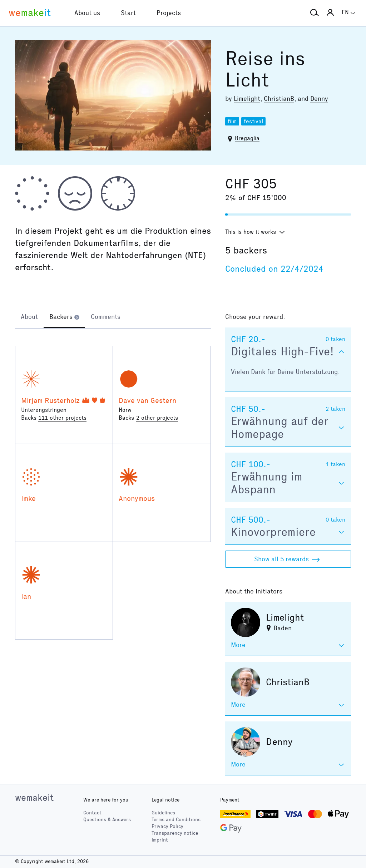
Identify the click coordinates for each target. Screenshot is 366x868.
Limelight (247, 99)
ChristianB (279, 99)
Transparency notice (175, 833)
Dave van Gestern (147, 400)
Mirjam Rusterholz (50, 400)
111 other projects (62, 418)
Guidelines (163, 813)
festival (253, 121)
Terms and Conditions (176, 820)
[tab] (29, 317)
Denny (319, 99)
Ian (26, 596)
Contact (92, 813)
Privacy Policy (167, 826)
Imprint (160, 840)
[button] (315, 13)
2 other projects (157, 418)
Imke (28, 498)
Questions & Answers (107, 820)
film (232, 121)
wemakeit (34, 798)
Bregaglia (247, 138)
